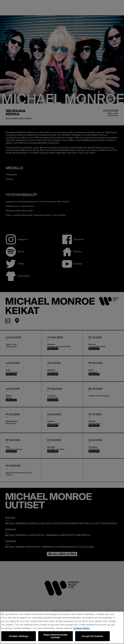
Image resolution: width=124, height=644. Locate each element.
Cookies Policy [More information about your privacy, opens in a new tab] (82, 628)
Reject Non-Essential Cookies (56, 636)
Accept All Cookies (92, 636)
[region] (62, 628)
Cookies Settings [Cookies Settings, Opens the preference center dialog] (19, 636)
